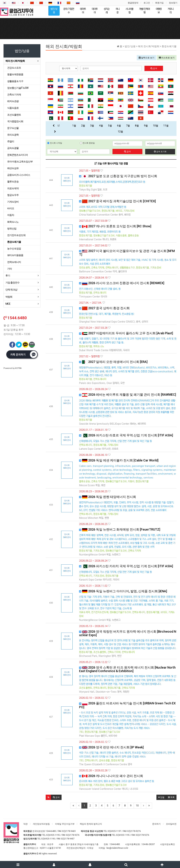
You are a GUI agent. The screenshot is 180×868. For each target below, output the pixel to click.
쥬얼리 (11, 141)
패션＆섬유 (13, 168)
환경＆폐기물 (14, 242)
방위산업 (12, 229)
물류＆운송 (13, 182)
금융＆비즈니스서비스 (19, 175)
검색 (154, 68)
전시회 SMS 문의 (67, 179)
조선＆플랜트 (14, 115)
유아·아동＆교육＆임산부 (20, 162)
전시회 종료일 (87, 143)
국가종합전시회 (15, 121)
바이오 (11, 208)
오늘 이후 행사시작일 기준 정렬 (111, 164)
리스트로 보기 (167, 58)
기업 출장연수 (12, 283)
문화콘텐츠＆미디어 (17, 155)
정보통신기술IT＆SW (18, 88)
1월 (74, 126)
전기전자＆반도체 (16, 235)
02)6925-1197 (114, 831)
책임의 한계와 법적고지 (91, 824)
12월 (120, 132)
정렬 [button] (161, 797)
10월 (156, 126)
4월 (101, 126)
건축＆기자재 (14, 95)
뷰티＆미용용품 (15, 255)
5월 (110, 126)
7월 (128, 126)
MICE (8, 304)
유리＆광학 (13, 135)
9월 (146, 126)
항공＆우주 (13, 195)
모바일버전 (171, 824)
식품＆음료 (13, 108)
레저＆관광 (13, 101)
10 (137, 806)
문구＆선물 (13, 128)
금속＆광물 (13, 148)
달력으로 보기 (147, 58)
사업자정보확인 (168, 844)
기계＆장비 (13, 202)
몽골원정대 (133, 3)
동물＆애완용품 (15, 74)
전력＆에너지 (14, 262)
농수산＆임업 (14, 249)
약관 (25, 824)
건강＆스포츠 (14, 68)
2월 (83, 126)
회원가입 (159, 3)
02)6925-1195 (53, 835)
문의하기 (156, 824)
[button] (48, 797)
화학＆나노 (13, 222)
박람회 (9, 297)
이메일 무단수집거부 (65, 824)
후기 (8, 276)
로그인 (147, 3)
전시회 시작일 (55, 143)
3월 (92, 126)
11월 (166, 126)
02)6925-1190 (48, 839)
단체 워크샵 (11, 290)
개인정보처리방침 (41, 824)
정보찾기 (173, 3)
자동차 (11, 215)
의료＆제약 (13, 188)
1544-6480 (51, 831)
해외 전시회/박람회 (15, 61)
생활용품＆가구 (15, 81)
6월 (119, 126)
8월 (137, 126)
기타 (9, 269)
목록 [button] (171, 797)
